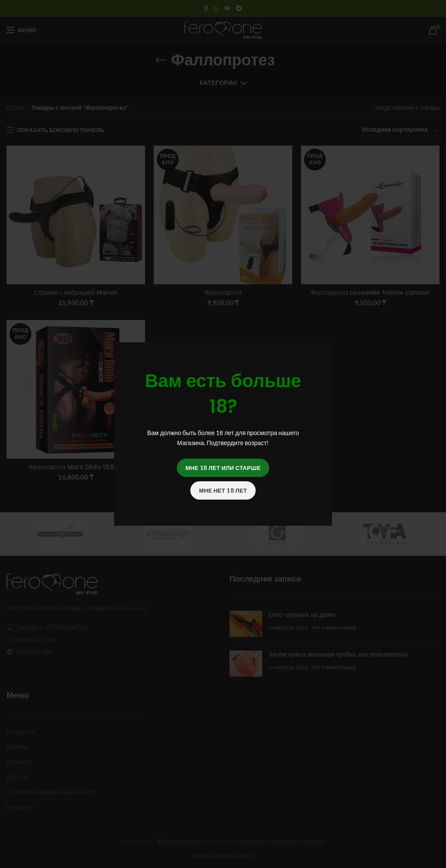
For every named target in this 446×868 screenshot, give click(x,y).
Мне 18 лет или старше (223, 468)
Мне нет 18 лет (223, 490)
